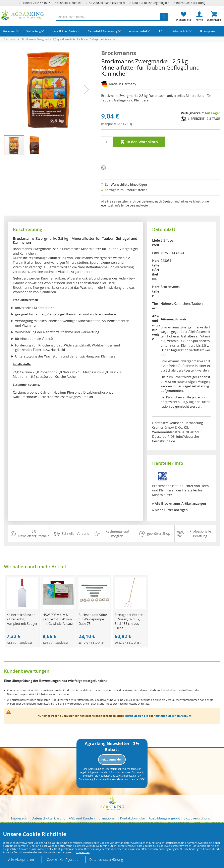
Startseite (9, 39)
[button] (35, 145)
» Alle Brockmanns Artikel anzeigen (179, 503)
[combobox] (112, 17)
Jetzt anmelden (112, 759)
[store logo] (22, 15)
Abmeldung (95, 769)
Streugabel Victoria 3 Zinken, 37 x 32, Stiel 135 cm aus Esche (129, 621)
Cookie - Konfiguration (64, 860)
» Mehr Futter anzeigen (170, 510)
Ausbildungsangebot (164, 818)
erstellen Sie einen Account (173, 716)
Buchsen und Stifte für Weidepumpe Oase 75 (93, 619)
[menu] (112, 31)
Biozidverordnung (197, 818)
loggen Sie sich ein (136, 716)
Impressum (20, 818)
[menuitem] (10, 31)
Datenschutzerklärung (49, 818)
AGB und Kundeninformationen (93, 818)
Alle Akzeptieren (21, 860)
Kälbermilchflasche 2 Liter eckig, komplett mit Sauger (22, 619)
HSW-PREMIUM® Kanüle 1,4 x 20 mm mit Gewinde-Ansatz (58, 619)
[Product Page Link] (22, 608)
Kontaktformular (133, 818)
